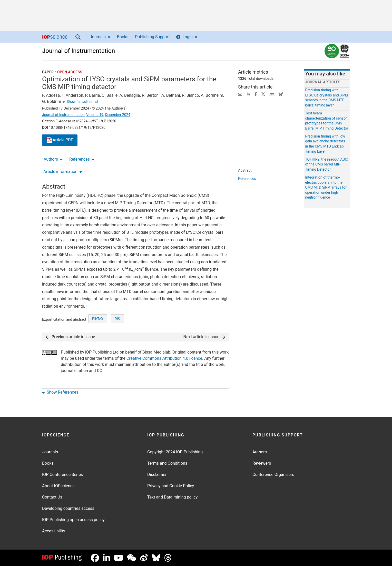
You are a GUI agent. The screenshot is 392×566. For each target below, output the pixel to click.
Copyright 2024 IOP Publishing (175, 452)
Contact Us (52, 497)
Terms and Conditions (167, 463)
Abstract (245, 170)
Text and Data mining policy (172, 497)
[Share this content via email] (240, 94)
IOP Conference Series (62, 475)
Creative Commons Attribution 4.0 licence (164, 358)
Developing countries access (68, 508)
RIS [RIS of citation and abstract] (117, 319)
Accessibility (54, 531)
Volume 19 (95, 115)
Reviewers (262, 463)
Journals (100, 37)
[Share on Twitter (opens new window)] (263, 94)
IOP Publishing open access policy (73, 520)
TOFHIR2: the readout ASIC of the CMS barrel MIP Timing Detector (327, 164)
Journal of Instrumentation (79, 51)
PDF (60, 140)
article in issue (71, 337)
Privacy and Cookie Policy (171, 486)
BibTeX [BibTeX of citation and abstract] (98, 319)
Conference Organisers (273, 475)
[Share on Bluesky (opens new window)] (281, 94)
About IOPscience (58, 486)
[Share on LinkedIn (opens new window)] (248, 94)
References (82, 159)
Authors (53, 159)
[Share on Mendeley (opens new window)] (272, 94)
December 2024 (118, 115)
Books (123, 37)
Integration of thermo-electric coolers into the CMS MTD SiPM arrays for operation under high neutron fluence (326, 187)
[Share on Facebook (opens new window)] (256, 94)
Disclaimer (157, 475)
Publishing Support (152, 37)
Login (187, 37)
